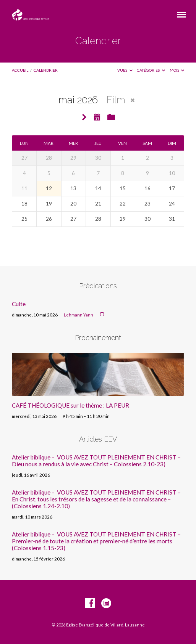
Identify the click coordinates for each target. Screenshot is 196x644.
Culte (19, 304)
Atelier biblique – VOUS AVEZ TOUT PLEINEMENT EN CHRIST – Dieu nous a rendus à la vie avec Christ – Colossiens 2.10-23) (96, 461)
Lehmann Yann (79, 315)
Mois (177, 70)
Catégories (151, 70)
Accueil (20, 70)
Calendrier (46, 70)
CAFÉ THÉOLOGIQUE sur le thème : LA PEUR (70, 405)
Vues (125, 70)
